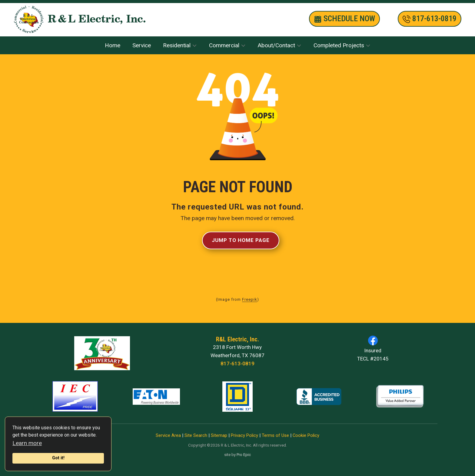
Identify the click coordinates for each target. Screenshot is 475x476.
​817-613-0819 (430, 19)
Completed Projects (339, 45)
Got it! (58, 458)
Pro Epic (244, 455)
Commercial (224, 45)
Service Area (168, 435)
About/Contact (276, 45)
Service (142, 45)
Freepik (250, 299)
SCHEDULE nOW (344, 19)
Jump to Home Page (241, 240)
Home (113, 45)
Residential (177, 45)
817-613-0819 (237, 364)
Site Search (196, 435)
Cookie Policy (306, 435)
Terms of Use (275, 435)
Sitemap (219, 435)
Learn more (27, 443)
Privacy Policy (244, 435)
